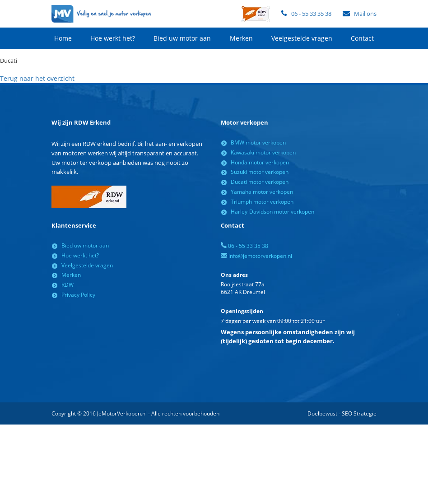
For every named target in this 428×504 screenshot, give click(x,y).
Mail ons (365, 14)
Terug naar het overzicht (37, 78)
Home (63, 38)
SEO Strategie (359, 413)
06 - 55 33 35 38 (311, 14)
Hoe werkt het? (113, 38)
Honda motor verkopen (260, 162)
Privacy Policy (78, 295)
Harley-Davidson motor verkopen (272, 212)
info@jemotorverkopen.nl (256, 256)
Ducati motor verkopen (260, 182)
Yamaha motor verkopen (262, 192)
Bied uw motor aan (182, 38)
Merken (241, 38)
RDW (67, 285)
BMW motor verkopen (258, 142)
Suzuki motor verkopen (260, 172)
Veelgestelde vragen (302, 38)
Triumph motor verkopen (262, 202)
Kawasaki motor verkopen (263, 152)
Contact (362, 38)
